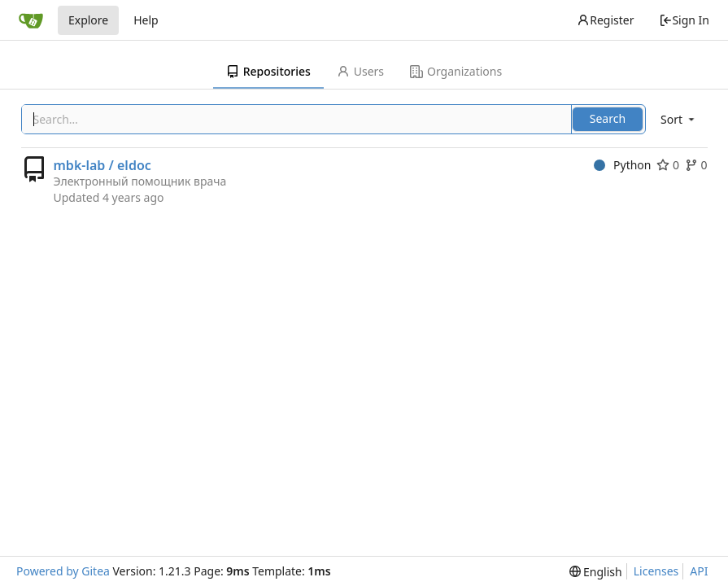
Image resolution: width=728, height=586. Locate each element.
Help (146, 20)
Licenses (656, 571)
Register (605, 20)
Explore (88, 20)
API (699, 571)
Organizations (456, 71)
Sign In (684, 20)
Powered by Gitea (63, 571)
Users (360, 71)
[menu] (678, 119)
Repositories (268, 71)
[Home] (31, 20)
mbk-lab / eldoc (102, 165)
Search (608, 118)
